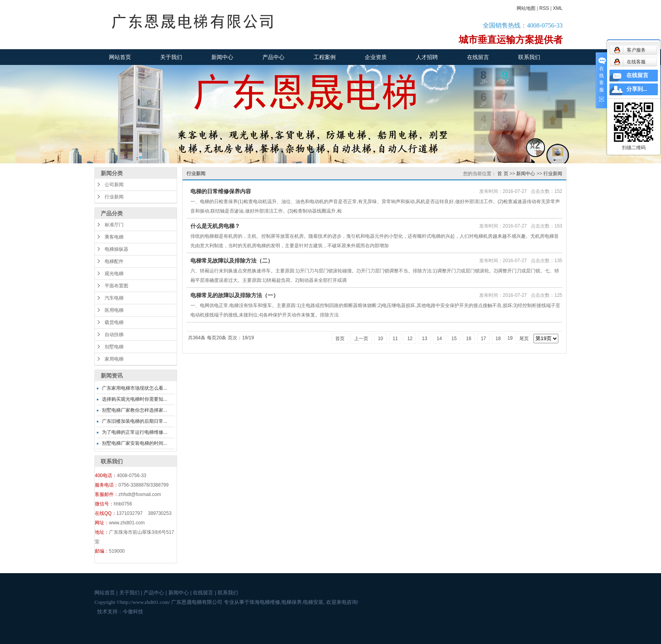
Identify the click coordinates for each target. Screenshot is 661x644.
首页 (340, 339)
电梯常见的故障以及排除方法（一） (234, 295)
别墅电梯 (114, 347)
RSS (544, 8)
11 (395, 339)
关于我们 (171, 57)
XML (558, 8)
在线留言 (478, 57)
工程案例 (325, 57)
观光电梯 (114, 274)
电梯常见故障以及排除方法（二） (232, 261)
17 (483, 339)
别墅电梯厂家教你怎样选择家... (135, 410)
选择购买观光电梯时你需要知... (135, 399)
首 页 (503, 174)
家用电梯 (114, 359)
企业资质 (376, 57)
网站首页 (120, 57)
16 (469, 339)
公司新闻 (114, 185)
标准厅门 (114, 225)
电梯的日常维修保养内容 (221, 191)
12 (410, 339)
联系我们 (529, 57)
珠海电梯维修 (265, 602)
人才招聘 (427, 57)
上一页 (361, 339)
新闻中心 (222, 57)
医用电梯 (114, 310)
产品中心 (273, 57)
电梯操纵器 (116, 249)
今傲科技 (133, 612)
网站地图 (526, 8)
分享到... (637, 89)
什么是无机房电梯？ (215, 226)
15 (454, 339)
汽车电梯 (114, 298)
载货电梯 (114, 322)
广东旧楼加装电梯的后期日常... (135, 421)
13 (424, 339)
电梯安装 (313, 602)
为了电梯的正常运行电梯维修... (135, 432)
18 (498, 339)
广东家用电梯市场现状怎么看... (135, 388)
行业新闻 (114, 197)
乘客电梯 (114, 237)
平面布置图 (116, 286)
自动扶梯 (114, 335)
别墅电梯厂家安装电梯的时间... (135, 443)
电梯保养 (292, 602)
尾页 (524, 339)
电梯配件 (114, 261)
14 (439, 339)
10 (380, 339)
